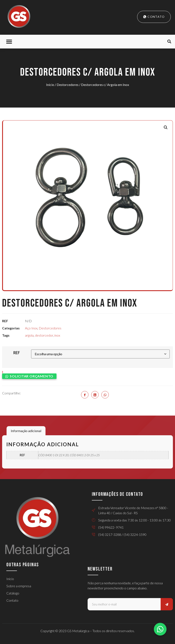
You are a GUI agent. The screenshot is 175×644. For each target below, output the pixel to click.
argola (29, 335)
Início (50, 85)
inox (57, 335)
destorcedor (44, 335)
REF (17, 353)
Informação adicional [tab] (26, 431)
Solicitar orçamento (32, 376)
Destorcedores (68, 85)
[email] (124, 604)
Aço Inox (31, 328)
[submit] (167, 604)
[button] (9, 42)
